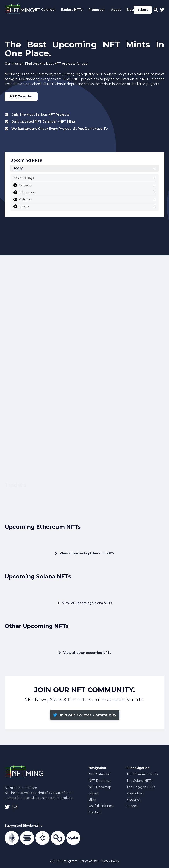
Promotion (135, 793)
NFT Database (100, 781)
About (94, 793)
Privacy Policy (110, 861)
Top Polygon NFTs (141, 787)
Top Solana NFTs (139, 781)
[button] (85, 715)
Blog (130, 10)
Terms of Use (89, 861)
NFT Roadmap (100, 787)
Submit (143, 10)
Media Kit (134, 800)
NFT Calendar (21, 96)
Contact (95, 812)
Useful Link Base (102, 806)
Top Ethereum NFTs (142, 774)
